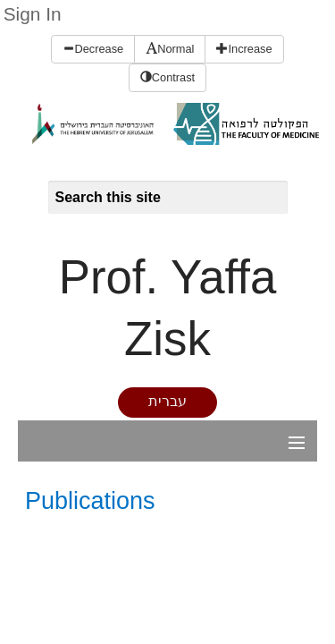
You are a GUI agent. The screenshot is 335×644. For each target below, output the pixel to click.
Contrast (167, 77)
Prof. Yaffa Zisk (168, 308)
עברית (167, 401)
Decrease (93, 49)
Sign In (33, 14)
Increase (244, 49)
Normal (170, 49)
